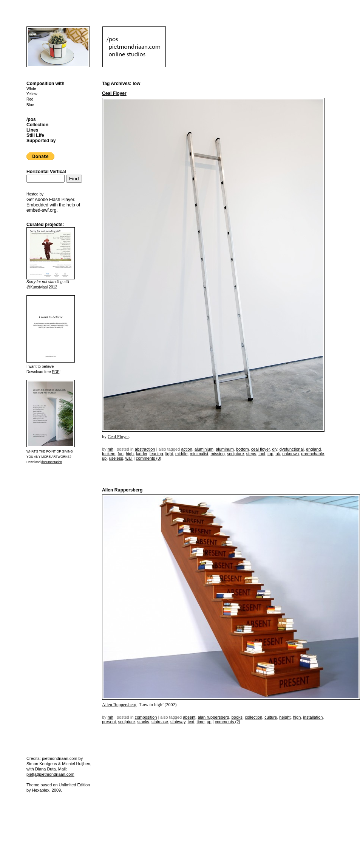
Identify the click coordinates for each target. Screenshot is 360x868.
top (270, 454)
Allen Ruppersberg (122, 490)
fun (121, 454)
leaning (156, 454)
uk (278, 454)
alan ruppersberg (213, 717)
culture (271, 717)
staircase (160, 722)
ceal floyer (261, 449)
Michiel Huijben (76, 764)
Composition (146, 717)
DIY (274, 449)
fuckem (109, 454)
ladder (142, 454)
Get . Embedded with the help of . (53, 205)
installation (313, 717)
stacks (143, 722)
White (31, 89)
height (285, 717)
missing (218, 454)
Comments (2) (228, 722)
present (109, 722)
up (104, 458)
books (237, 717)
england (313, 449)
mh (110, 449)
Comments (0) (149, 458)
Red (30, 99)
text (191, 722)
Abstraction (145, 449)
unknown (290, 454)
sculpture (236, 454)
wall (129, 458)
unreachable (313, 454)
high (130, 454)
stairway (178, 722)
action (186, 449)
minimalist (199, 454)
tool (262, 454)
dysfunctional (292, 449)
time (201, 722)
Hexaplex (41, 790)
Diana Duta (46, 769)
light (169, 454)
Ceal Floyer (114, 93)
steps (251, 454)
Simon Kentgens (42, 764)
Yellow (32, 94)
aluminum (225, 449)
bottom (243, 449)
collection (253, 717)
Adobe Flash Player (54, 200)
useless (116, 458)
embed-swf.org (41, 210)
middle (181, 454)
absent (189, 717)
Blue (30, 105)
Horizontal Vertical (46, 172)
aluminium (204, 449)
